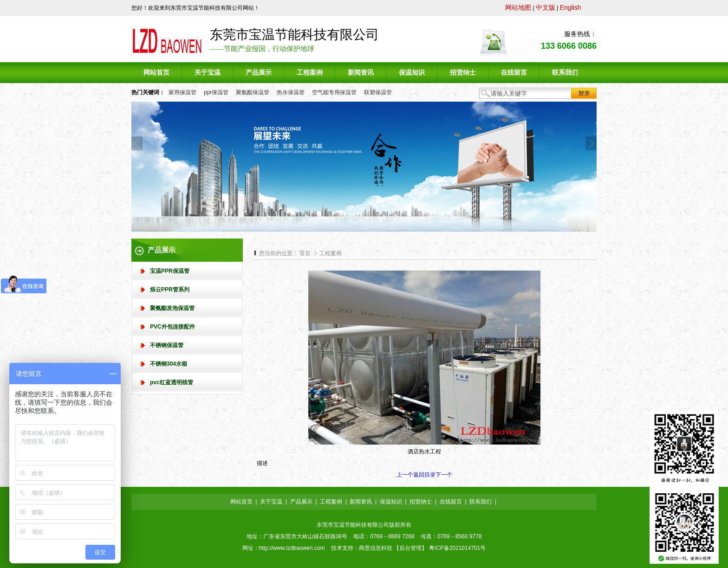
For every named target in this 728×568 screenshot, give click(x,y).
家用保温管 (182, 92)
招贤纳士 (421, 502)
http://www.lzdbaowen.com (292, 548)
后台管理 (410, 548)
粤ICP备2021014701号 (458, 548)
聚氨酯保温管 (253, 92)
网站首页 (241, 502)
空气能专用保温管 (334, 92)
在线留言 (451, 502)
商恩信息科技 (376, 548)
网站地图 (518, 7)
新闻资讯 (361, 502)
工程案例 (331, 253)
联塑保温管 (378, 92)
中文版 (546, 7)
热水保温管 (291, 92)
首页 (305, 253)
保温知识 (391, 502)
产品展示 (301, 502)
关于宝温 (271, 502)
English (571, 7)
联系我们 (481, 502)
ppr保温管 (216, 92)
